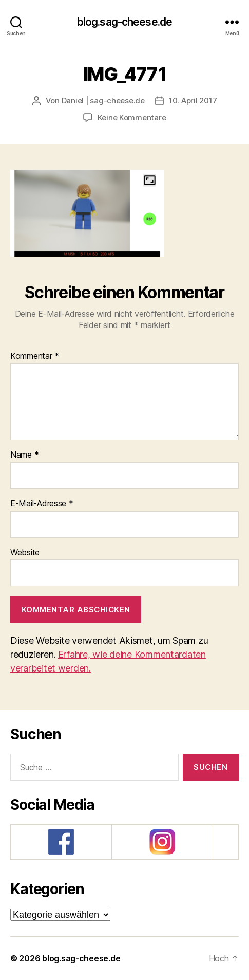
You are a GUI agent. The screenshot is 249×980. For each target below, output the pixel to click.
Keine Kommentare (132, 117)
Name (24, 455)
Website (25, 553)
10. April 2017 (193, 101)
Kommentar (35, 356)
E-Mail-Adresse (42, 504)
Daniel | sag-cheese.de (103, 101)
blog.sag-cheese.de (124, 22)
